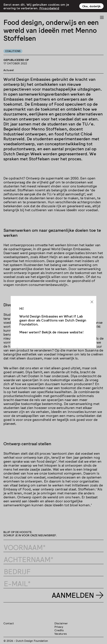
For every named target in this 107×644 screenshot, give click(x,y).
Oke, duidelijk (91, 6)
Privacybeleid (49, 8)
